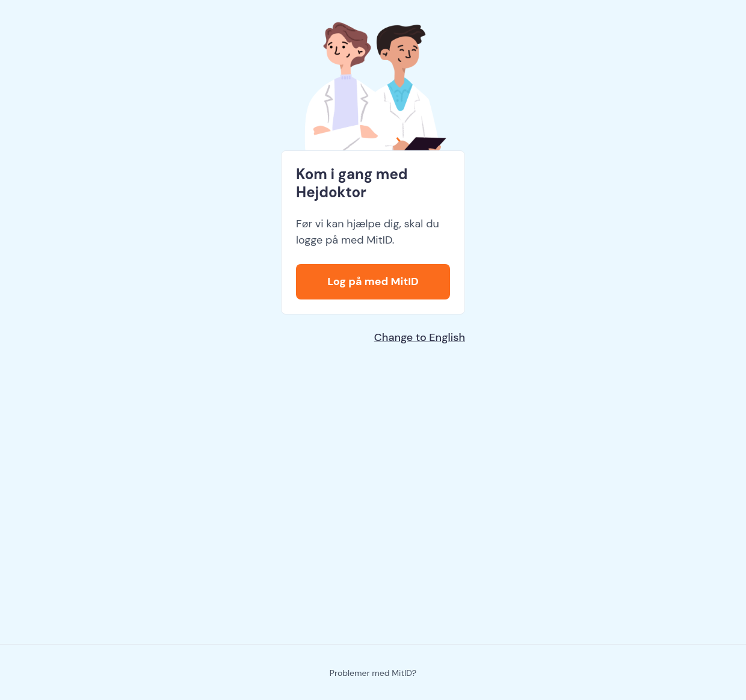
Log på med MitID (373, 281)
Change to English (420, 337)
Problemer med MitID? (373, 673)
